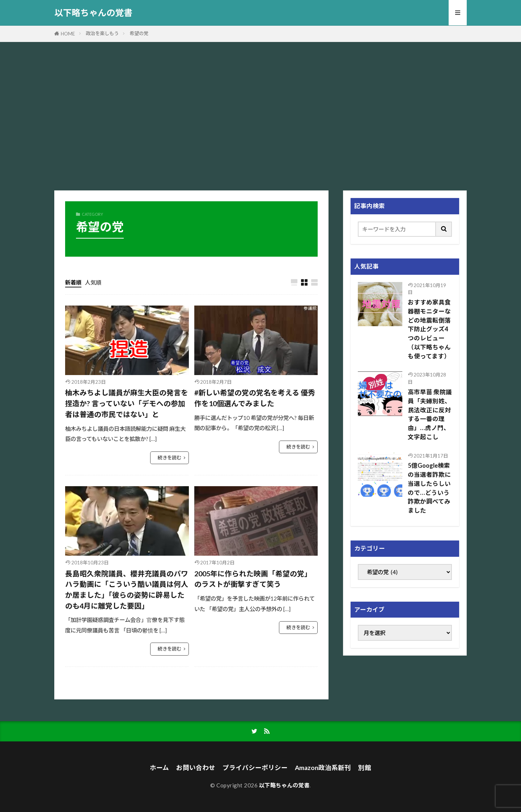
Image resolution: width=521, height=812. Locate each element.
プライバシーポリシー (255, 768)
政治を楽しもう (102, 33)
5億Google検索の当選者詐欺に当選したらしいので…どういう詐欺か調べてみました (429, 488)
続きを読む (170, 458)
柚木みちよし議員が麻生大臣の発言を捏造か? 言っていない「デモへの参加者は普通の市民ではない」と (127, 403)
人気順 (93, 282)
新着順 (73, 282)
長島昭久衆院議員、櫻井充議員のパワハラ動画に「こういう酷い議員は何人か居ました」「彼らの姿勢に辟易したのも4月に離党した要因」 (127, 590)
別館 (365, 768)
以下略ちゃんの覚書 (93, 13)
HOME (68, 34)
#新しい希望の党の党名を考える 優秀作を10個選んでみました (255, 398)
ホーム (159, 768)
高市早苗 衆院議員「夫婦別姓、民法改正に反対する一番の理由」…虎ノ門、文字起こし (430, 415)
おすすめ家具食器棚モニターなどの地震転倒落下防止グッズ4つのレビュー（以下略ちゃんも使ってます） (429, 329)
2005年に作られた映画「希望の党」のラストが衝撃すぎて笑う (253, 579)
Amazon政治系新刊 (323, 768)
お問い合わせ (196, 768)
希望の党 (139, 33)
